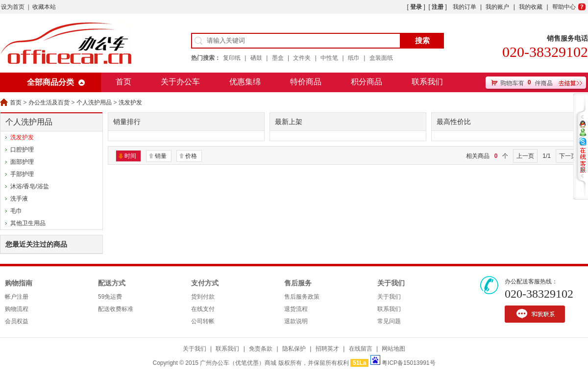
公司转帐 (203, 321)
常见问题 (389, 321)
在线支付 (203, 309)
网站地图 (393, 349)
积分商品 (367, 82)
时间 (130, 156)
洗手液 (19, 199)
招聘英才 (327, 349)
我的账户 (497, 7)
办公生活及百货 (49, 102)
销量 (161, 156)
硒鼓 (256, 58)
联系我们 (427, 82)
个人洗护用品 (94, 102)
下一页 (568, 156)
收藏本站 (44, 7)
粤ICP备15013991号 (408, 363)
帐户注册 (17, 297)
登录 (416, 7)
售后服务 (298, 283)
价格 (191, 156)
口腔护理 (22, 150)
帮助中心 (564, 7)
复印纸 (232, 58)
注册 (438, 7)
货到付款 (203, 297)
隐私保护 (294, 349)
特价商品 (306, 82)
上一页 (525, 156)
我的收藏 (531, 7)
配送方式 (112, 283)
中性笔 (329, 58)
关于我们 (391, 283)
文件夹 (302, 58)
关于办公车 (180, 82)
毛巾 (16, 211)
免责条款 (261, 349)
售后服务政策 (302, 297)
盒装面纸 (381, 58)
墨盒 (278, 58)
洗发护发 (130, 102)
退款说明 (296, 321)
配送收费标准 (116, 309)
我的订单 (465, 7)
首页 (123, 82)
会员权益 (17, 321)
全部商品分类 (50, 82)
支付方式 (205, 283)
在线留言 (361, 349)
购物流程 (17, 309)
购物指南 (19, 283)
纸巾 (354, 58)
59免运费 (110, 297)
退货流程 (296, 309)
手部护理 (22, 174)
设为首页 (13, 7)
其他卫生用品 (28, 223)
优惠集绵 (245, 82)
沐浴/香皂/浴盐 (30, 186)
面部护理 (22, 162)
